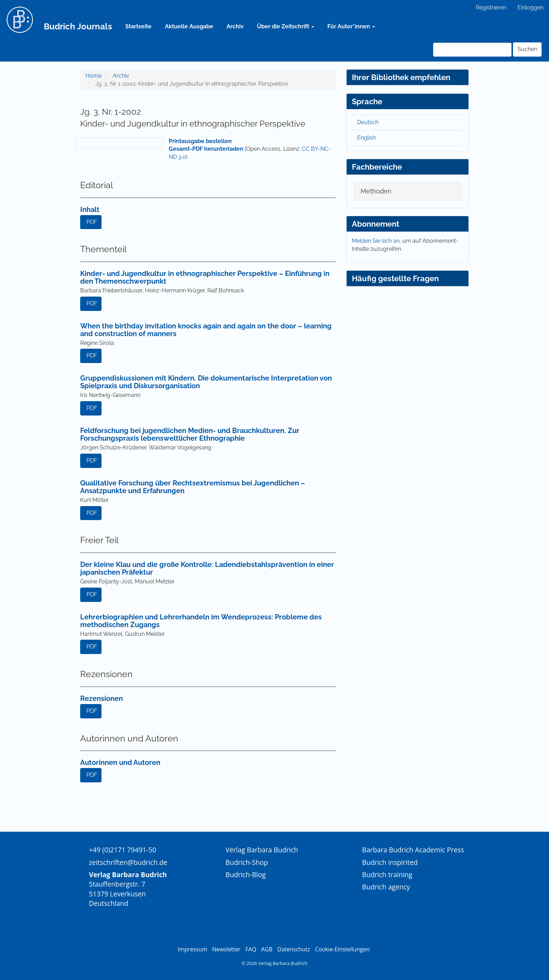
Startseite (138, 26)
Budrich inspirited (390, 862)
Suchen (527, 49)
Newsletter (226, 949)
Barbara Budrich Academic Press (413, 850)
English (366, 138)
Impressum (192, 949)
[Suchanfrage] (472, 50)
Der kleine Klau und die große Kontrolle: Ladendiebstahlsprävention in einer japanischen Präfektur (207, 568)
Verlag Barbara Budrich (262, 850)
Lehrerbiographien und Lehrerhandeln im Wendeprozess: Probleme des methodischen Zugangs (201, 621)
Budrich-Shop (247, 862)
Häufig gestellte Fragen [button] (395, 278)
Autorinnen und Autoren (120, 762)
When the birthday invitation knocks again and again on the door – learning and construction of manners (206, 330)
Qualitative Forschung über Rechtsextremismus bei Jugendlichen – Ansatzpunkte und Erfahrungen (193, 487)
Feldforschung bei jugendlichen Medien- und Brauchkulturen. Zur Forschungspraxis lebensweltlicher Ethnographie (190, 434)
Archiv (235, 26)
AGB (267, 949)
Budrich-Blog (246, 875)
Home (93, 76)
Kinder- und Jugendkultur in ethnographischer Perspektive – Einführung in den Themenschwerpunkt (205, 277)
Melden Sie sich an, (377, 241)
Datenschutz (294, 949)
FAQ (251, 949)
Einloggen (530, 8)
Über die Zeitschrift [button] (286, 26)
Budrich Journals (78, 26)
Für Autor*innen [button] (351, 26)
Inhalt (90, 210)
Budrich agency (386, 887)
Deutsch (368, 122)
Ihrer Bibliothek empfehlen (401, 77)
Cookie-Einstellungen (342, 949)
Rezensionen (102, 698)
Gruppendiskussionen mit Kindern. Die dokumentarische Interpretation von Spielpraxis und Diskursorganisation (206, 382)
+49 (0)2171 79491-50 (123, 850)
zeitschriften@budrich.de (128, 862)
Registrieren (491, 8)
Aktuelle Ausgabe (189, 26)
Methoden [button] (376, 191)
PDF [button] (92, 222)
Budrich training (387, 875)
